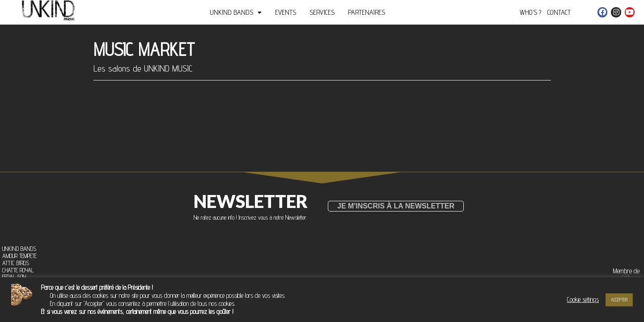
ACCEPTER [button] (619, 300)
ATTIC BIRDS (16, 263)
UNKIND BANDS (236, 12)
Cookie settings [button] (583, 299)
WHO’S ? (530, 12)
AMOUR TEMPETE (19, 256)
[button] (396, 206)
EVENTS (286, 12)
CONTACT (559, 12)
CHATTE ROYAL (18, 271)
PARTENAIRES (366, 12)
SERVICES (322, 12)
